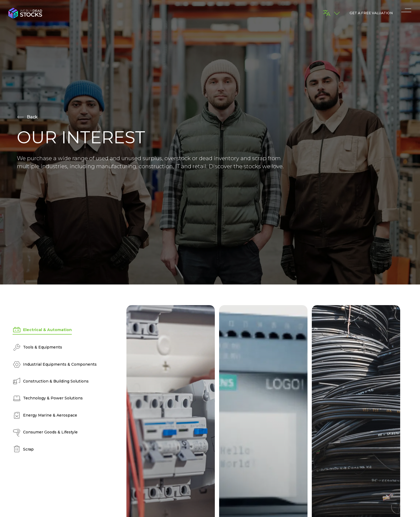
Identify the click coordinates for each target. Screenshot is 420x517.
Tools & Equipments (37, 347)
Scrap (23, 449)
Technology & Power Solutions (48, 398)
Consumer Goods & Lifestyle (45, 432)
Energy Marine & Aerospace (45, 415)
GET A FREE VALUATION (371, 13)
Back (27, 117)
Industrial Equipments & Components (55, 364)
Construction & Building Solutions (51, 381)
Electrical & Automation (42, 330)
